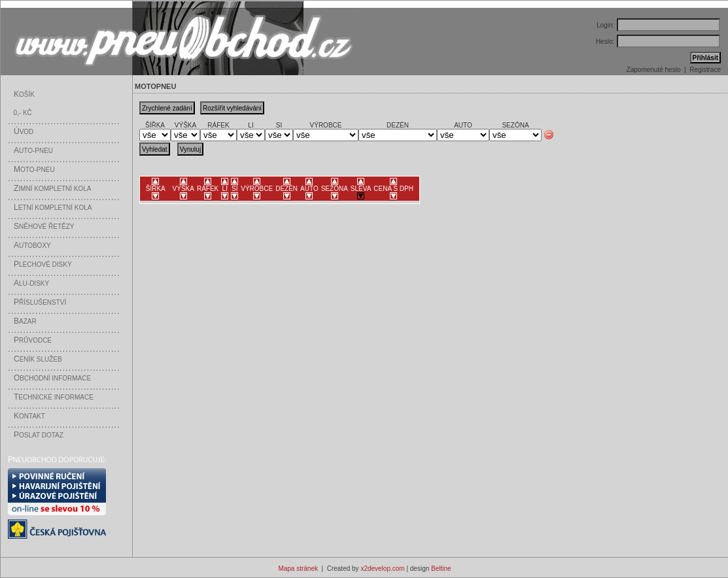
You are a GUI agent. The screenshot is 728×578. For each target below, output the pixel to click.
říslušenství (40, 302)
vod (24, 132)
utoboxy (32, 246)
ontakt (29, 416)
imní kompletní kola (52, 189)
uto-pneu (33, 151)
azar (25, 321)
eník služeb (38, 359)
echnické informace (54, 397)
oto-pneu (34, 170)
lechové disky (43, 264)
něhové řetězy (44, 227)
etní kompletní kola (53, 208)
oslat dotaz (39, 435)
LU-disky (31, 283)
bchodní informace (52, 378)
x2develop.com (382, 569)
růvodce (33, 340)
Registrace (705, 70)
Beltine (441, 569)
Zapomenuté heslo (654, 70)
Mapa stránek (298, 569)
